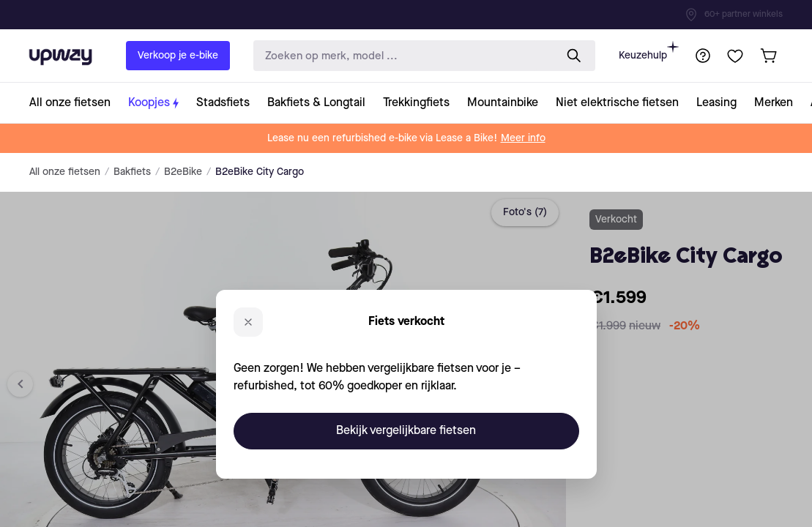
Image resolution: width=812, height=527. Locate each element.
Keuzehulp (649, 51)
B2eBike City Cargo (260, 172)
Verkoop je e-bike (178, 56)
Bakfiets (132, 172)
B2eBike (183, 172)
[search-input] (401, 56)
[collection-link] (74, 103)
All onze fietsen (65, 172)
